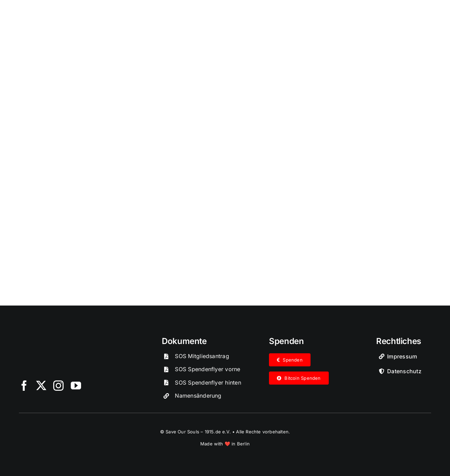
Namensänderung (198, 395)
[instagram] (58, 385)
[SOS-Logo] (70, 339)
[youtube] (76, 385)
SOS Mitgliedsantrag (202, 356)
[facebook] (24, 385)
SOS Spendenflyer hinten (208, 382)
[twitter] (41, 385)
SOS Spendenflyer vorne (207, 369)
